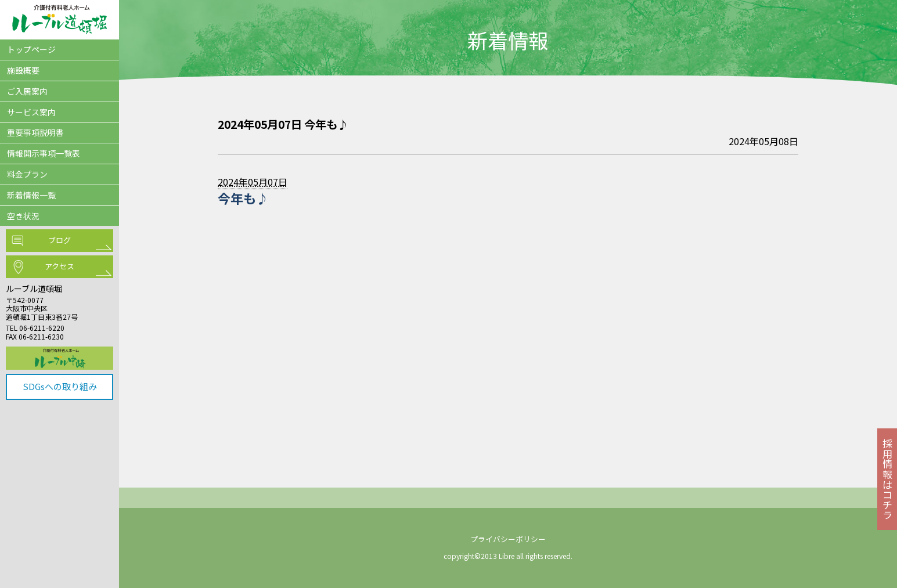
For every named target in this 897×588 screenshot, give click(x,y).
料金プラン (27, 174)
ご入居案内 (27, 91)
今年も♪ (243, 198)
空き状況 (23, 216)
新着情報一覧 (31, 195)
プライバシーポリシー (508, 539)
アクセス (60, 266)
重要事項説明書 (35, 132)
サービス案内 (31, 112)
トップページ (31, 49)
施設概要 (23, 70)
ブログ (60, 240)
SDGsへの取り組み (60, 386)
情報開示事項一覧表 (44, 153)
